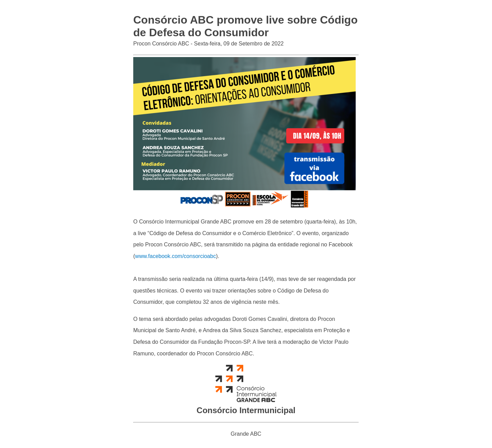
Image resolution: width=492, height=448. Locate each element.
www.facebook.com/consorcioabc (175, 256)
